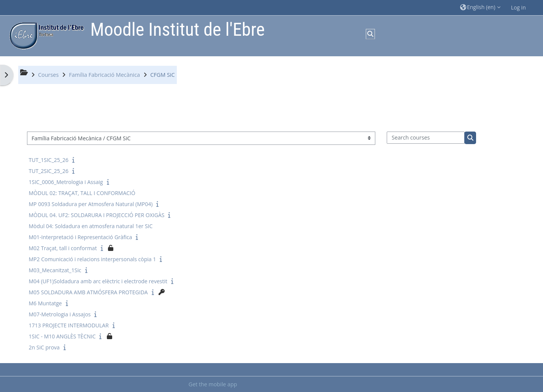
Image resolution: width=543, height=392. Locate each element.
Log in (518, 7)
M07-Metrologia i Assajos (60, 314)
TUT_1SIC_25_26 (49, 160)
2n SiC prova (44, 347)
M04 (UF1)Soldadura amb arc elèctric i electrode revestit (98, 281)
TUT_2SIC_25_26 (49, 171)
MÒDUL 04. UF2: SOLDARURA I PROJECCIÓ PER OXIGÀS (97, 215)
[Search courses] (426, 138)
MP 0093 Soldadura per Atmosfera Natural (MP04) (91, 204)
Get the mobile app (213, 384)
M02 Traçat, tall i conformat (63, 248)
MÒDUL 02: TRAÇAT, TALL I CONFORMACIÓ (82, 193)
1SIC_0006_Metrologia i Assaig (66, 182)
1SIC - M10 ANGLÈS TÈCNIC (62, 336)
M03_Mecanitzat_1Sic (55, 270)
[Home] (45, 35)
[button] (480, 7)
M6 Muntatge (45, 303)
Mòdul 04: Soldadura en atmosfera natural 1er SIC (91, 226)
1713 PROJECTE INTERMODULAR (69, 325)
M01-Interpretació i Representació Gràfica (81, 237)
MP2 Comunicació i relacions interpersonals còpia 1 (93, 259)
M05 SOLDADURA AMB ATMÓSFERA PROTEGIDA (88, 292)
